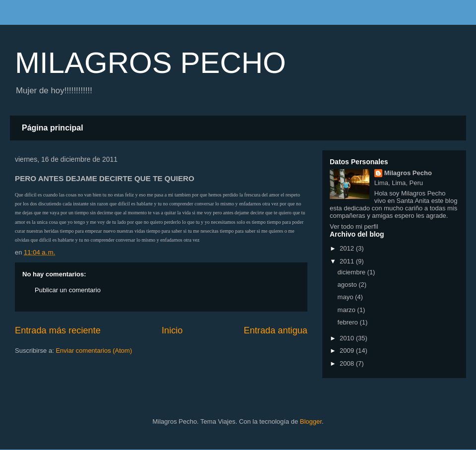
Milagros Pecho (408, 173)
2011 (348, 261)
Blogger (311, 421)
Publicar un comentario (68, 290)
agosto (348, 285)
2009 (348, 351)
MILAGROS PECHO (150, 63)
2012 (348, 248)
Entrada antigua (276, 330)
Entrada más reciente (58, 330)
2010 (348, 338)
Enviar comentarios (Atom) (94, 351)
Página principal (53, 128)
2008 (348, 363)
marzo (348, 310)
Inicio (172, 330)
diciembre (353, 272)
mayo (346, 297)
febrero (349, 322)
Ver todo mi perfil (354, 226)
